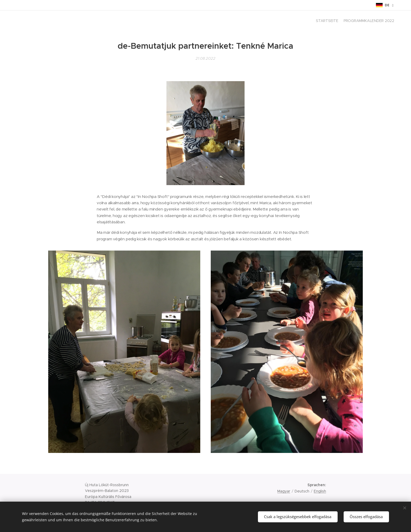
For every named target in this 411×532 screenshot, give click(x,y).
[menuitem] (390, 21)
